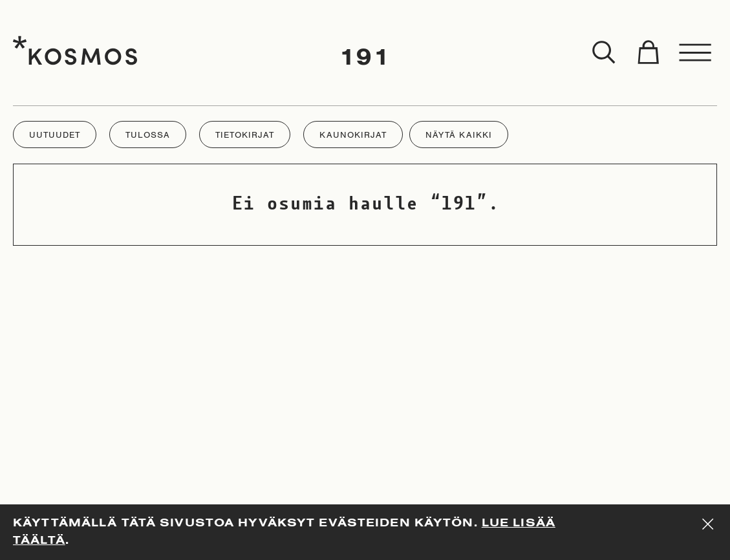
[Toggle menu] (696, 53)
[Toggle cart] (648, 53)
